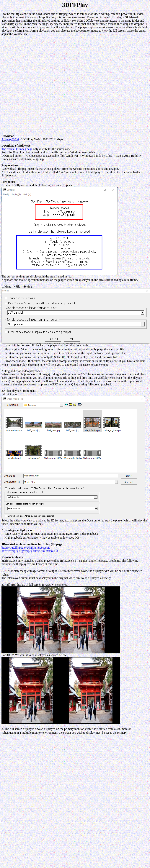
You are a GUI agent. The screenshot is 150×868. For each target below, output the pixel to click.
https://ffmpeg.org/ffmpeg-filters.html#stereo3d (30, 551)
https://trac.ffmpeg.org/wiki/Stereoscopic (26, 548)
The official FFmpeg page (17, 149)
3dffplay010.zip (11, 139)
